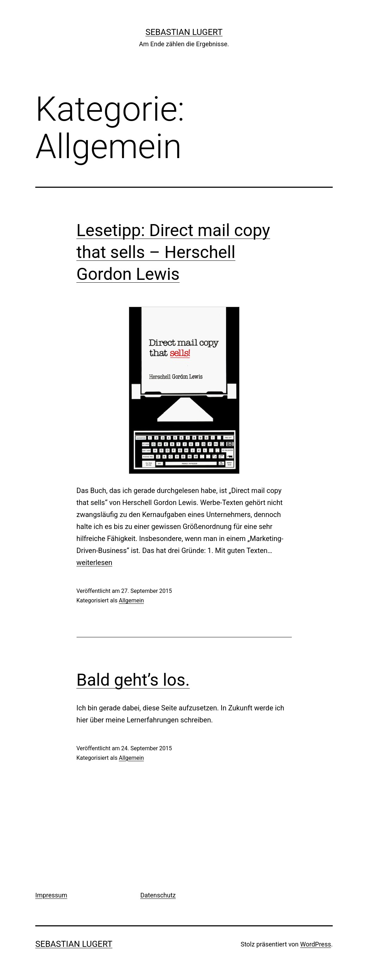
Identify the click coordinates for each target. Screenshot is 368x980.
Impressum (51, 895)
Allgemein (131, 600)
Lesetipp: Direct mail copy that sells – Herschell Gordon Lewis (173, 252)
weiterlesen (95, 563)
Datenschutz (158, 895)
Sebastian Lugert (184, 32)
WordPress (316, 944)
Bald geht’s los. (133, 680)
